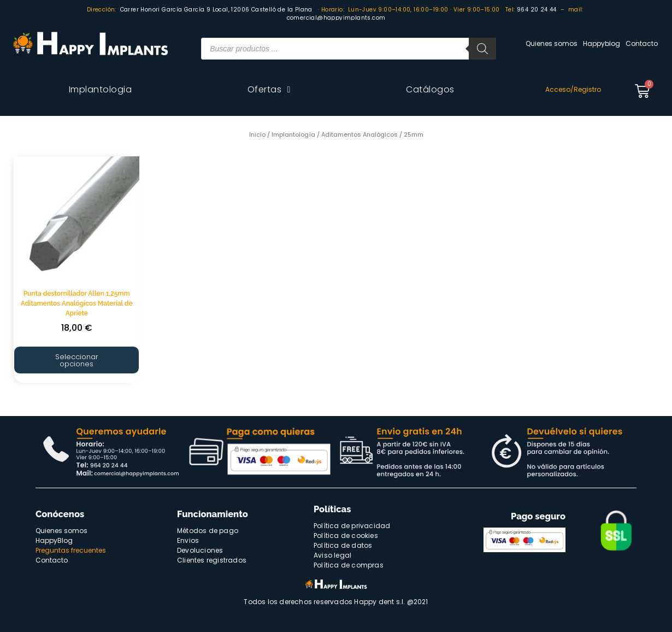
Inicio (257, 134)
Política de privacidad (352, 526)
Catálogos (430, 89)
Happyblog (602, 43)
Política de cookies (346, 536)
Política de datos (343, 545)
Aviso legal (332, 555)
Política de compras (349, 565)
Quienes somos (552, 43)
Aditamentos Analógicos (359, 134)
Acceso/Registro (573, 89)
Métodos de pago (208, 531)
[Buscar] (482, 49)
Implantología (293, 134)
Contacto (642, 43)
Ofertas (269, 90)
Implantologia (101, 89)
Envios (188, 540)
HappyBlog (54, 540)
